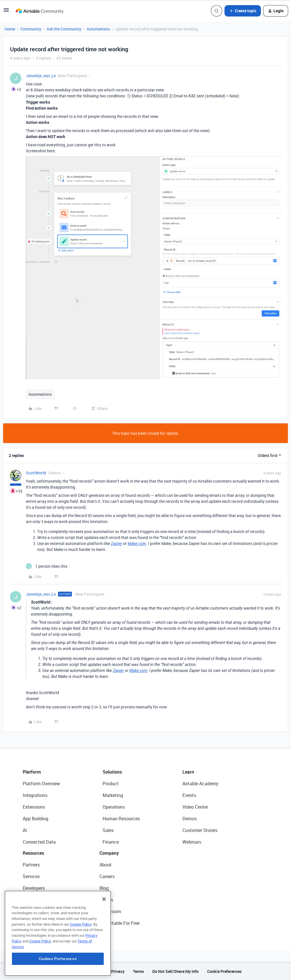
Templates (33, 911)
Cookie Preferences (224, 971)
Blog (104, 888)
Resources (33, 853)
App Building (36, 819)
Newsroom (110, 911)
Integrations (35, 795)
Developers (34, 888)
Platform (32, 772)
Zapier (117, 543)
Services (31, 876)
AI (25, 830)
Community (31, 29)
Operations (114, 807)
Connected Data (39, 842)
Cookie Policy (81, 956)
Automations (98, 29)
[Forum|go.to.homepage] (40, 11)
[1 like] (47, 566)
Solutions (112, 772)
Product (111, 784)
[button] (6, 12)
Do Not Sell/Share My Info (175, 971)
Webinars (192, 842)
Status (106, 900)
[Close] (104, 931)
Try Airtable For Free (119, 923)
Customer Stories (200, 830)
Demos (190, 819)
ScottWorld (36, 473)
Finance (111, 842)
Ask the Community (64, 29)
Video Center (195, 807)
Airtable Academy (200, 784)
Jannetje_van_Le (41, 76)
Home (10, 29)
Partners (31, 865)
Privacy (118, 971)
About (106, 865)
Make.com (137, 543)
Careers (107, 876)
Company (109, 853)
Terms (138, 971)
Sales (108, 830)
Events (189, 795)
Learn (188, 772)
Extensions (34, 807)
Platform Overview (41, 784)
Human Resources (121, 819)
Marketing (113, 795)
